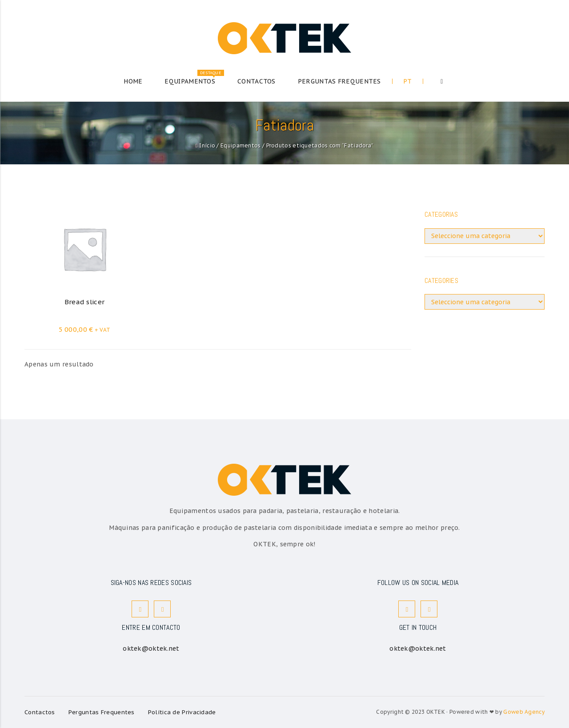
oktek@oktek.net (151, 648)
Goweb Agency (524, 712)
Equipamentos (241, 145)
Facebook (140, 609)
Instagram (163, 609)
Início (207, 145)
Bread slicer (85, 302)
